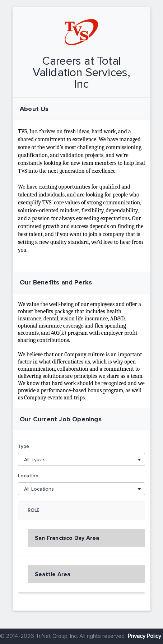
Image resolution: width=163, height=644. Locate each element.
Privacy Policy (145, 636)
